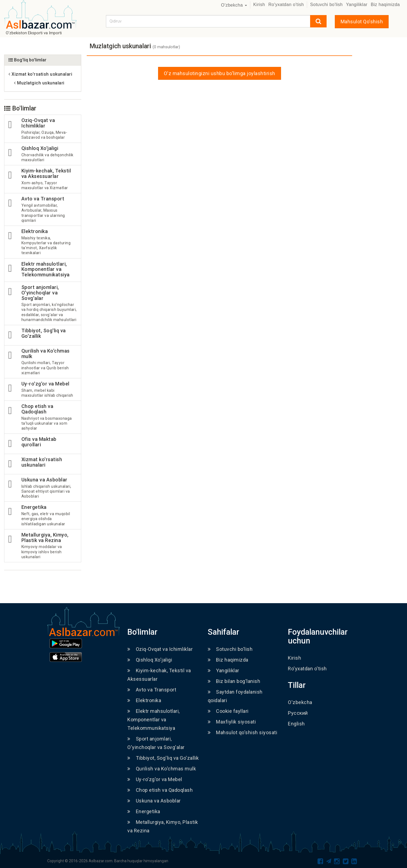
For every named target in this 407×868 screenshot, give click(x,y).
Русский (298, 713)
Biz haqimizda (385, 5)
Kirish (259, 5)
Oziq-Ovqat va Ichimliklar (160, 649)
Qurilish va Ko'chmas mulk (162, 769)
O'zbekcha (234, 5)
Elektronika (144, 700)
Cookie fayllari (228, 711)
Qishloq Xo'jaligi (150, 660)
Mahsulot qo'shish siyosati (243, 732)
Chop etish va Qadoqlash (160, 790)
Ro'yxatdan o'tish (286, 5)
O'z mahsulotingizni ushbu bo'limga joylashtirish (220, 73)
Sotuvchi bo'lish (326, 5)
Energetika (144, 811)
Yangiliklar (357, 5)
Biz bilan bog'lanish (234, 681)
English (296, 724)
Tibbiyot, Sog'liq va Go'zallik (163, 758)
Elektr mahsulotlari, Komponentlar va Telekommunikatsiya (154, 720)
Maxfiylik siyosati (232, 722)
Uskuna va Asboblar (154, 801)
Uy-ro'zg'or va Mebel (155, 779)
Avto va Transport (152, 690)
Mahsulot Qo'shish (362, 22)
